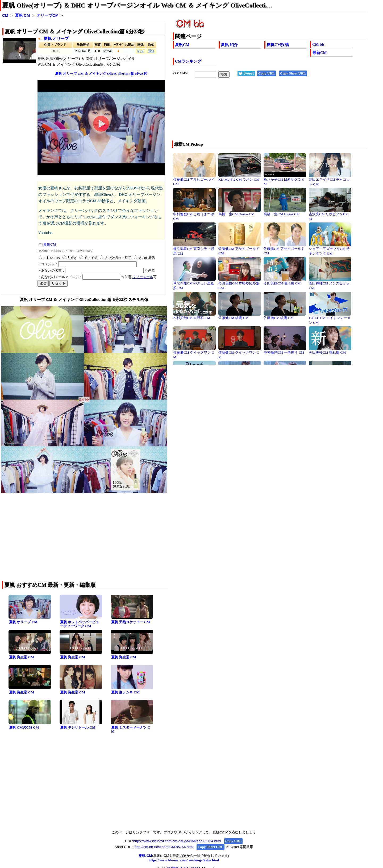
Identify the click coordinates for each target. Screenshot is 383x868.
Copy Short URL (293, 73)
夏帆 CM (22, 15)
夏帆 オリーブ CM (23, 622)
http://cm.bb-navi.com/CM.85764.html (164, 847)
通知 (151, 51)
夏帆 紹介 (229, 45)
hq (139, 51)
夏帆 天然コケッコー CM (131, 622)
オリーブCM (47, 15)
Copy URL (267, 73)
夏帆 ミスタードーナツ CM (131, 729)
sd (142, 51)
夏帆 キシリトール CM (78, 727)
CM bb (318, 44)
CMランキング (188, 61)
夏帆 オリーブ (56, 39)
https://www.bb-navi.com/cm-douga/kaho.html (184, 860)
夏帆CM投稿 (278, 45)
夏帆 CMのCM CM (24, 727)
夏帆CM (182, 45)
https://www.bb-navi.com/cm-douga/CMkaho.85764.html (177, 841)
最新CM (319, 53)
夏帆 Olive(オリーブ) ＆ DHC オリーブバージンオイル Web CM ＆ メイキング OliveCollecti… (137, 5)
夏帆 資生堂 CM (22, 657)
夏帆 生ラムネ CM (125, 692)
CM (5, 15)
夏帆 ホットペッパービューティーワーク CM (80, 624)
